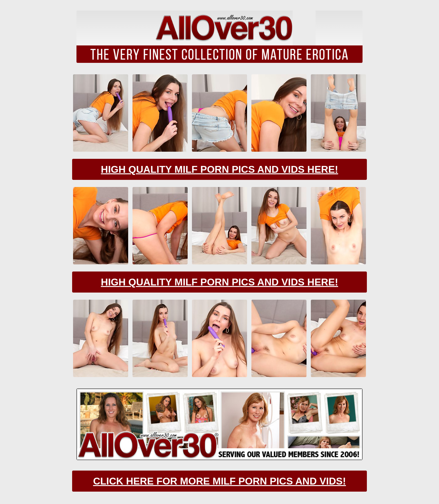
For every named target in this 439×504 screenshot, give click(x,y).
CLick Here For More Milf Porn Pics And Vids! (220, 481)
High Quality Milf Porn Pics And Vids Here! (219, 169)
